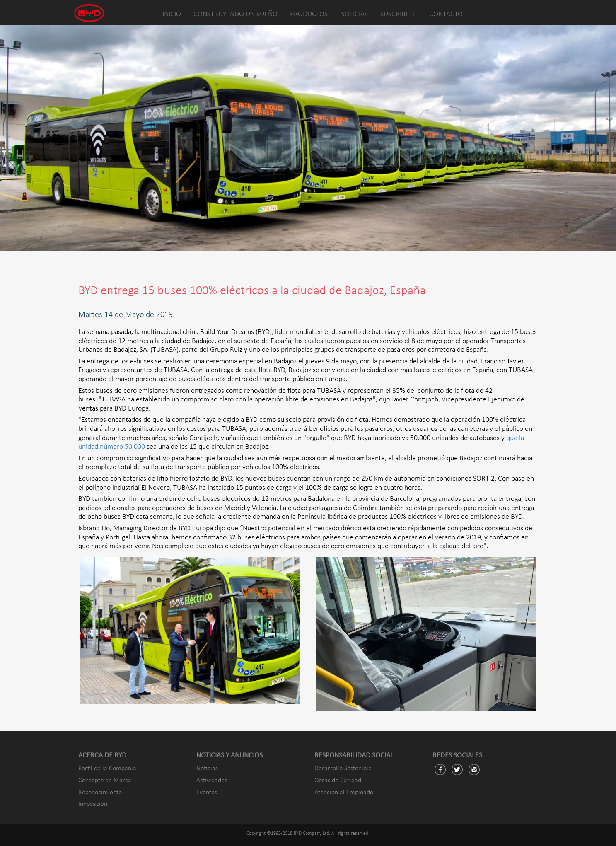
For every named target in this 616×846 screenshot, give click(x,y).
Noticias (207, 769)
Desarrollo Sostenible (343, 769)
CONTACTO (446, 14)
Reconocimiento (100, 793)
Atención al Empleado (344, 793)
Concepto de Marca (105, 781)
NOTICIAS (354, 14)
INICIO (172, 14)
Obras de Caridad (338, 781)
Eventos (207, 793)
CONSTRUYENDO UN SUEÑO (236, 14)
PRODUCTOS (309, 14)
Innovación (93, 804)
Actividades (212, 781)
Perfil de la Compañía (107, 769)
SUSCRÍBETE (399, 14)
